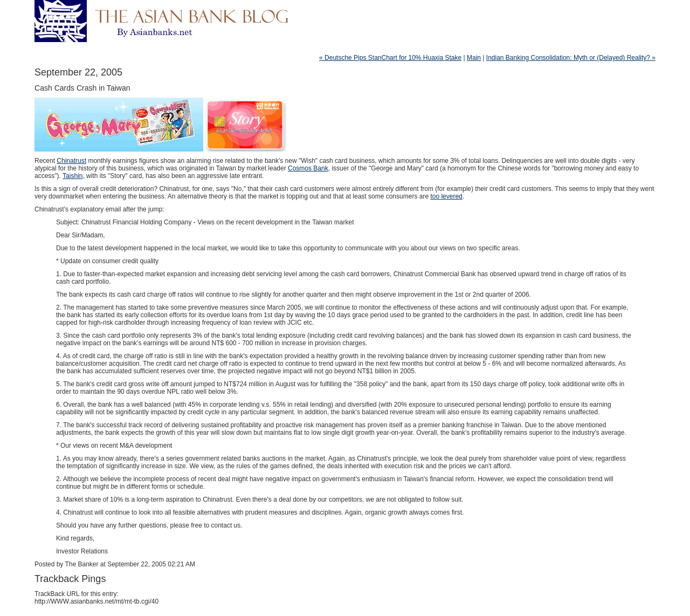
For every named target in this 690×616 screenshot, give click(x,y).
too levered (446, 196)
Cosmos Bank (308, 168)
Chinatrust (71, 161)
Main (474, 58)
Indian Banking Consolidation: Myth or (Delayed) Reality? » (571, 58)
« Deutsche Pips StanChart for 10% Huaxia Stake (390, 58)
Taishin (73, 176)
